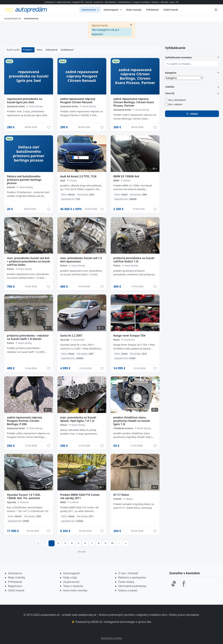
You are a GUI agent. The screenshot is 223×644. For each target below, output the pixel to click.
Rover (117, 340)
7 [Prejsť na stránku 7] (92, 543)
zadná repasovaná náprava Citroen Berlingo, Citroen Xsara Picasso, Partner (134, 102)
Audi (63, 180)
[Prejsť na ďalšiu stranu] (119, 543)
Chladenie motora (123, 428)
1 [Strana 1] (52, 543)
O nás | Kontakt (128, 573)
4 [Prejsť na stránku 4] (72, 543)
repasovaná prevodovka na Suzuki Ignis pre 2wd (25, 101)
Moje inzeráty (17, 577)
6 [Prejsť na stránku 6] (85, 543)
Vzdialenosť (67, 50)
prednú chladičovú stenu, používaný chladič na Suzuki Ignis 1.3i (132, 421)
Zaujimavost (71, 582)
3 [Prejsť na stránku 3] (65, 543)
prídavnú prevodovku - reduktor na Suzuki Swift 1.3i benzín (28, 337)
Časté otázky (126, 582)
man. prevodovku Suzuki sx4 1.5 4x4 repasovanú (81, 260)
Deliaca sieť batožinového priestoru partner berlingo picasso (24, 180)
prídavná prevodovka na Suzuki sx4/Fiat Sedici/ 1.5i (134, 260)
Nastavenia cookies (112, 638)
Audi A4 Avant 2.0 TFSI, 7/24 (78, 176)
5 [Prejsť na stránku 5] (78, 543)
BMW (116, 180)
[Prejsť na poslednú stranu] (126, 543)
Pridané (28, 50)
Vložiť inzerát (16, 590)
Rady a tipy (70, 577)
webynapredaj (63, 2)
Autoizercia (15, 573)
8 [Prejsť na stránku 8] (99, 543)
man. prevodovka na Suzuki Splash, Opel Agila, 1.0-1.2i (78, 419)
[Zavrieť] (131, 25)
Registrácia (15, 586)
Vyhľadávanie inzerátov (178, 57)
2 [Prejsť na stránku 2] (58, 543)
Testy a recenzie (73, 586)
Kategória (171, 73)
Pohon (11, 269)
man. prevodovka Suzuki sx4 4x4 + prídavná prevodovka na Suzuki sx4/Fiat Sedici (29, 261)
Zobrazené (51, 50)
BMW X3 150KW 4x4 (126, 176)
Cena (39, 50)
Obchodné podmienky (132, 586)
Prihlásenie (15, 582)
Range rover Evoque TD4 (129, 336)
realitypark (49, 2)
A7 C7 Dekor (121, 495)
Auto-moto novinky (75, 590)
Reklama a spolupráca (132, 577)
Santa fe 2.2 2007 (71, 336)
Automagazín (72, 573)
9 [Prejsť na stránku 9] (105, 543)
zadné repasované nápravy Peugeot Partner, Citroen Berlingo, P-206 (25, 421)
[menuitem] (90, 10)
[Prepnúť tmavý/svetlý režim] (216, 10)
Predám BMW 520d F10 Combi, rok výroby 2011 (80, 496)
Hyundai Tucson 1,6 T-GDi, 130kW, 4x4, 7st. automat (24, 496)
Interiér (11, 187)
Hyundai (65, 340)
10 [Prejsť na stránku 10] (112, 543)
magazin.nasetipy (141, 2)
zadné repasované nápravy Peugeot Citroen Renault (78, 101)
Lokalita (170, 87)
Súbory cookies (128, 590)
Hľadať (192, 114)
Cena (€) (170, 93)
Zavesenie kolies (16, 106)
